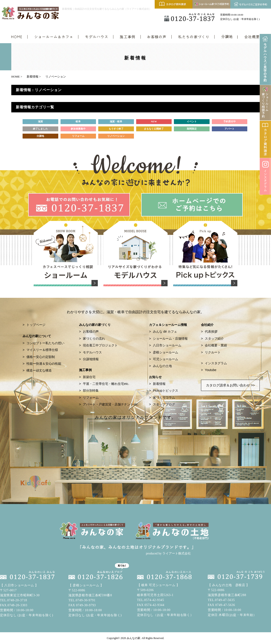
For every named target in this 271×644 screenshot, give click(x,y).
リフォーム (91, 398)
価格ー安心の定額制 (41, 357)
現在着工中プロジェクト (100, 345)
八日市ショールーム (167, 345)
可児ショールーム (166, 359)
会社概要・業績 (216, 345)
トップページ (36, 325)
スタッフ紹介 (214, 339)
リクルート (213, 352)
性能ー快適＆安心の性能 (44, 364)
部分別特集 (91, 391)
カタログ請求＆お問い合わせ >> (230, 385)
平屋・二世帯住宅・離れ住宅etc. (106, 384)
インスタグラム (216, 363)
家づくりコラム (164, 398)
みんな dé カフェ (165, 331)
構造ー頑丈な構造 (39, 370)
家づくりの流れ (94, 339)
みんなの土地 (162, 366)
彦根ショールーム (166, 352)
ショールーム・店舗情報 (170, 339)
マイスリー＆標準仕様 (42, 350)
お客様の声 (91, 331)
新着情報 (159, 384)
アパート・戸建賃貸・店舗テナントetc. (111, 404)
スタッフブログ (164, 404)
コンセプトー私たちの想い (45, 343)
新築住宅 (89, 377)
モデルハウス (92, 352)
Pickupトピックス (166, 391)
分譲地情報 (91, 359)
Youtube (211, 370)
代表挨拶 (211, 331)
